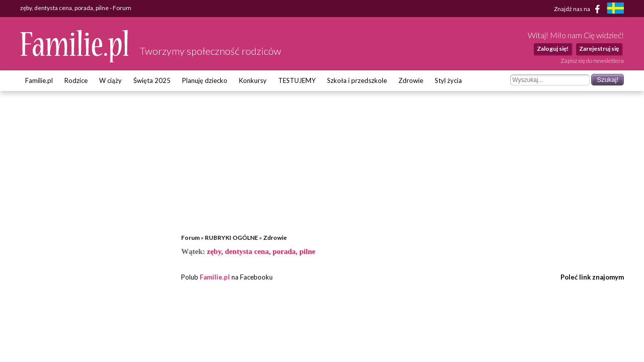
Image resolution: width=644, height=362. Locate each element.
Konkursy (253, 80)
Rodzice (76, 80)
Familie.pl (39, 80)
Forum (190, 238)
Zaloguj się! (553, 49)
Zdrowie (411, 80)
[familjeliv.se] (615, 9)
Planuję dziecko (205, 80)
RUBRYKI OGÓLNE (231, 238)
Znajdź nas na (579, 9)
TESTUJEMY (297, 80)
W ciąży (110, 80)
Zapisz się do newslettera (592, 61)
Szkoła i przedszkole (357, 80)
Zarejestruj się (599, 49)
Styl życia (448, 80)
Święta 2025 (152, 80)
